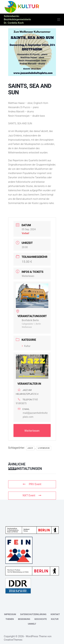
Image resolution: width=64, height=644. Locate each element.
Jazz (30, 448)
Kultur (26, 346)
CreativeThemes (13, 640)
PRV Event (32, 484)
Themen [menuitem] (10, 619)
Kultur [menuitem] (55, 619)
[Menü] (59, 20)
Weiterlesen (28, 276)
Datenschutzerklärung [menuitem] (33, 614)
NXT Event (32, 495)
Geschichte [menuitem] (41, 619)
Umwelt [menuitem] (32, 624)
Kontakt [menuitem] (55, 614)
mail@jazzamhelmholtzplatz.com (35, 415)
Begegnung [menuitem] (24, 619)
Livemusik (44, 448)
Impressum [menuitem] (10, 614)
